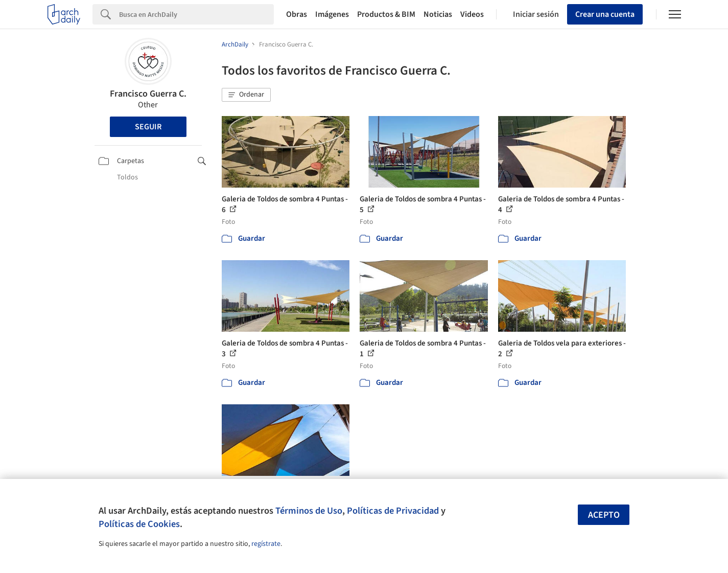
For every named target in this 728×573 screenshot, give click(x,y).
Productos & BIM (386, 14)
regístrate (266, 544)
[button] (246, 95)
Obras (297, 14)
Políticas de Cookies (139, 524)
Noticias (438, 14)
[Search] (196, 14)
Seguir (148, 127)
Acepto (604, 515)
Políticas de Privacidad (393, 511)
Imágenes (332, 14)
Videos (472, 14)
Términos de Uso (309, 511)
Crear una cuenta (605, 14)
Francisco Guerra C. (148, 94)
